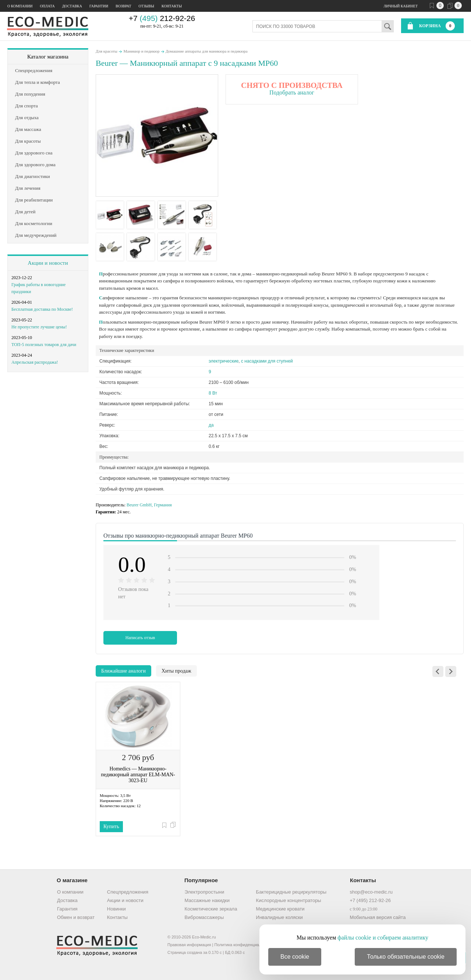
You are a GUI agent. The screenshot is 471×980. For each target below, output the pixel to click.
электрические (224, 361)
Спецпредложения (128, 892)
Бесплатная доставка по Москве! (42, 309)
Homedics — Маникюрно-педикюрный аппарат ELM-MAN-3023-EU (138, 775)
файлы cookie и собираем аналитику (383, 938)
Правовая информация (189, 945)
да (211, 425)
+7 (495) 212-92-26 (370, 900)
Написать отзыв (140, 638)
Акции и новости (48, 263)
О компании (20, 6)
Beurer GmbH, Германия (149, 505)
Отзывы (146, 6)
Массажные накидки (207, 900)
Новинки (116, 909)
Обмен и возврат (76, 917)
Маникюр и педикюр (141, 51)
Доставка (72, 6)
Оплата (47, 6)
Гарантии (99, 6)
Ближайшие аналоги (123, 671)
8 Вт (213, 393)
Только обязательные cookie (406, 957)
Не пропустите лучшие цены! (39, 327)
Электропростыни (205, 892)
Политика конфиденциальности (244, 945)
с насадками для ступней (267, 361)
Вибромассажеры (204, 917)
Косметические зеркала (211, 909)
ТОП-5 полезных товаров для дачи (44, 345)
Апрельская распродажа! (35, 362)
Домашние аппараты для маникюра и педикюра (207, 51)
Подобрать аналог (292, 92)
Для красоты (107, 51)
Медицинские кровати (280, 909)
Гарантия (67, 909)
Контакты (172, 6)
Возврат (123, 6)
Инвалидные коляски (279, 917)
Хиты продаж (176, 671)
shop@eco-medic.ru (371, 892)
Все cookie (295, 957)
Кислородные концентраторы (289, 900)
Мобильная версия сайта (378, 917)
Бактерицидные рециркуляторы (291, 892)
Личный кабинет (401, 6)
